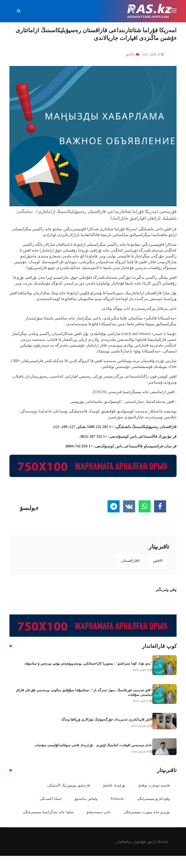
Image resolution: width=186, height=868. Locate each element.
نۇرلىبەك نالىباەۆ (114, 785)
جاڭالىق (130, 54)
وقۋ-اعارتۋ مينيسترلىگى (153, 799)
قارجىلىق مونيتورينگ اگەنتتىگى (69, 785)
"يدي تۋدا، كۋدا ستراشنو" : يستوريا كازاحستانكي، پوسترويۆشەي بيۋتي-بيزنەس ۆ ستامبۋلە (88, 663)
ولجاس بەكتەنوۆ (86, 799)
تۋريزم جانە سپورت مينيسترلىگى (147, 812)
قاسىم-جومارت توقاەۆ (154, 785)
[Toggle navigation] (174, 11)
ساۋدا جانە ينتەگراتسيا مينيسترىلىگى (48, 812)
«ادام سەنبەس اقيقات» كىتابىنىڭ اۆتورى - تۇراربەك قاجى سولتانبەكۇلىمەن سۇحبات (93, 745)
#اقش (158, 560)
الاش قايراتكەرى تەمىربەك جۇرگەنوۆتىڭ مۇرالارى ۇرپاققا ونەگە (107, 719)
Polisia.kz (117, 799)
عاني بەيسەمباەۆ (99, 812)
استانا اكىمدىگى (51, 799)
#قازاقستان (130, 560)
